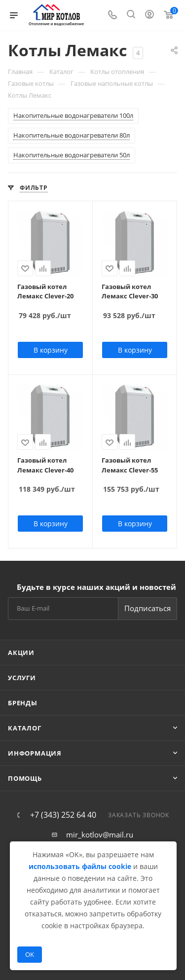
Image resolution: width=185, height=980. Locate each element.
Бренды (23, 703)
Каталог (25, 728)
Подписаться (148, 608)
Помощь (25, 778)
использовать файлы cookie (80, 866)
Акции (21, 653)
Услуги (22, 678)
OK (30, 954)
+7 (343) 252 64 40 (63, 815)
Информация (35, 753)
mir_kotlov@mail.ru (100, 835)
